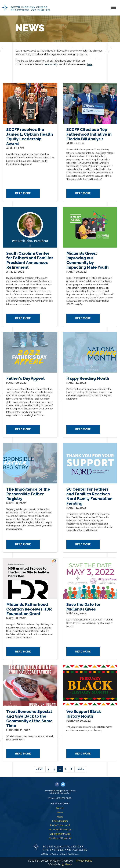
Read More (23, 193)
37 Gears (67, 864)
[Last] (80, 769)
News (60, 812)
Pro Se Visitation (60, 825)
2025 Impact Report (60, 838)
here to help (51, 64)
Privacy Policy (84, 861)
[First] (40, 769)
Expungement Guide (60, 834)
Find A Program (60, 821)
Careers (60, 808)
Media (60, 817)
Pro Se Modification (60, 829)
